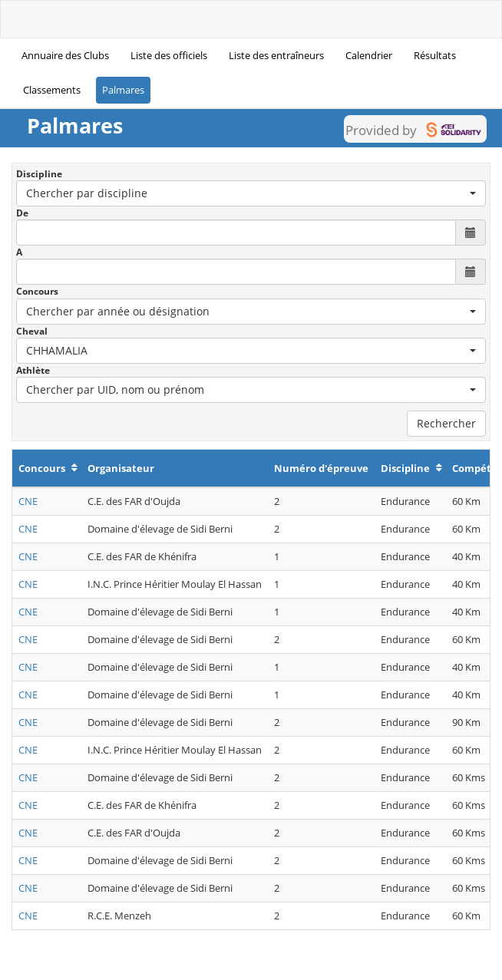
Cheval (32, 331)
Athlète (33, 370)
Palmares (123, 90)
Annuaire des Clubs (65, 55)
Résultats (435, 55)
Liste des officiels (169, 55)
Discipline (39, 174)
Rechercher (446, 423)
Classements (52, 90)
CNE (28, 501)
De (22, 213)
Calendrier (369, 55)
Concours (37, 291)
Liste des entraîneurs (276, 55)
